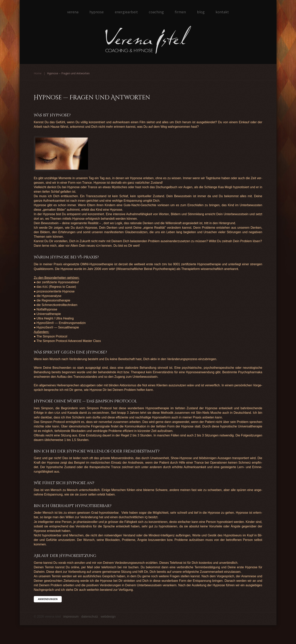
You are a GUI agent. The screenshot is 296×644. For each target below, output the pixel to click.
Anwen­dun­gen (48, 599)
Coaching (156, 12)
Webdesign (108, 617)
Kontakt (222, 12)
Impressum (71, 617)
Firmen (180, 12)
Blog (201, 12)
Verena (73, 12)
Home (38, 73)
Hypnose (97, 12)
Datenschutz (90, 617)
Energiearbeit (126, 12)
